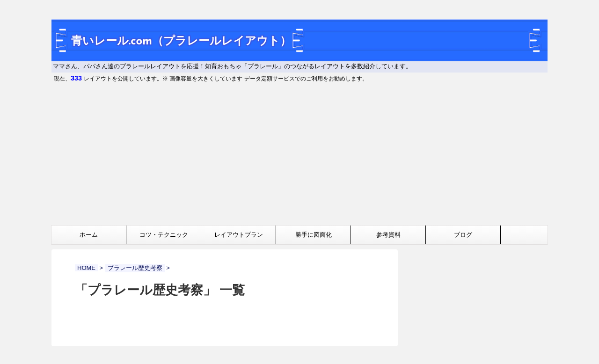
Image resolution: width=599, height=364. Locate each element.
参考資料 (388, 235)
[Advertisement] (299, 155)
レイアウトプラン (239, 235)
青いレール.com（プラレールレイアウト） (181, 42)
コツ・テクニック (164, 235)
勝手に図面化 (314, 235)
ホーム (89, 235)
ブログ (463, 235)
